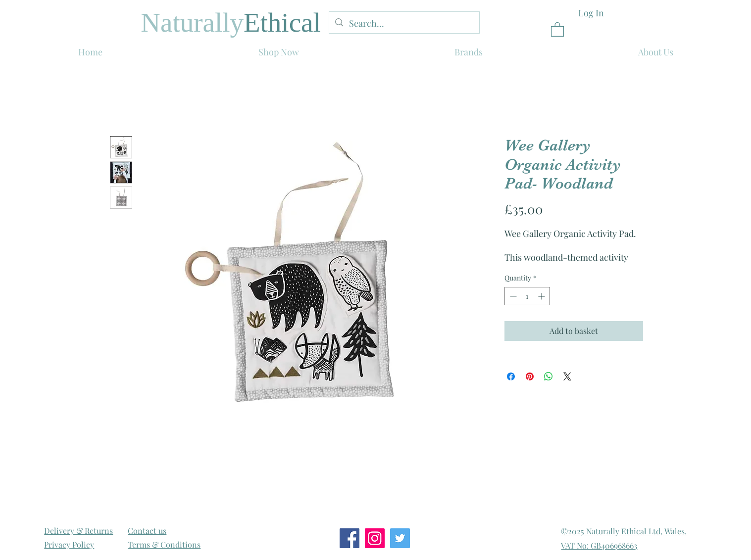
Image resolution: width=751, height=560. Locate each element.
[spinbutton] (527, 296)
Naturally (192, 23)
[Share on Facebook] (511, 376)
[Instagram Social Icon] (375, 538)
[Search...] (404, 24)
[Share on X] (567, 376)
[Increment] (542, 296)
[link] (557, 29)
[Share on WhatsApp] (549, 376)
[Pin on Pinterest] (530, 376)
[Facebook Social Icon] (350, 538)
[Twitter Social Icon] (400, 538)
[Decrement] (512, 296)
